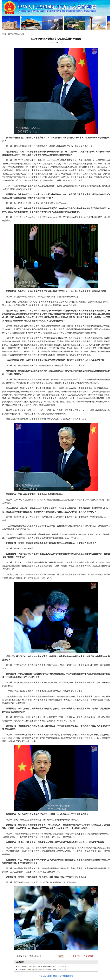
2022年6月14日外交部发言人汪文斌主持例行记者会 (37, 970)
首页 (4, 34)
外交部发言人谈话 (16, 34)
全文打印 (77, 956)
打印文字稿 (88, 956)
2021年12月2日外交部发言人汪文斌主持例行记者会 (37, 966)
